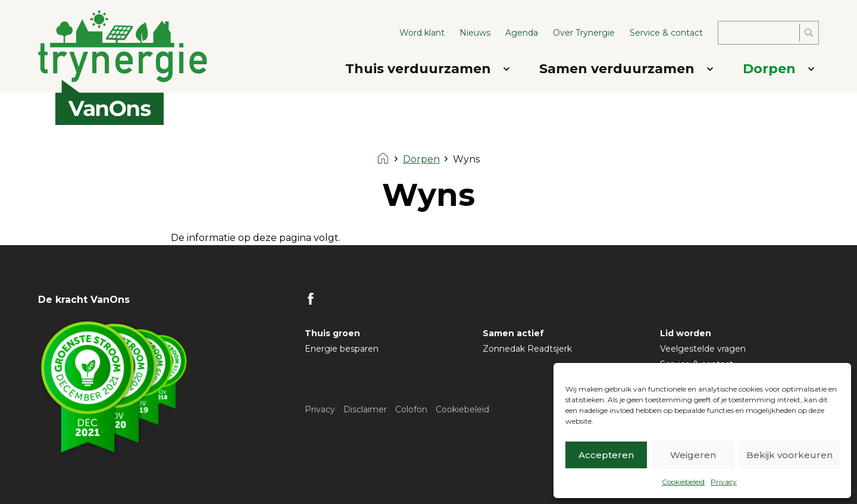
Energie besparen (342, 349)
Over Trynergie (584, 33)
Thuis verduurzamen (418, 69)
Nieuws (475, 33)
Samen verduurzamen (617, 69)
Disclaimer (365, 409)
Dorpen (769, 69)
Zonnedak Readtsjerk (527, 349)
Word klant (422, 33)
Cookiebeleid (683, 482)
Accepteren (606, 455)
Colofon (411, 409)
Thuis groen (332, 333)
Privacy (724, 482)
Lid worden (686, 333)
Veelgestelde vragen (703, 349)
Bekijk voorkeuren (789, 455)
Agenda (522, 33)
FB (311, 299)
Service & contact (666, 33)
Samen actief (513, 333)
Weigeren (693, 455)
